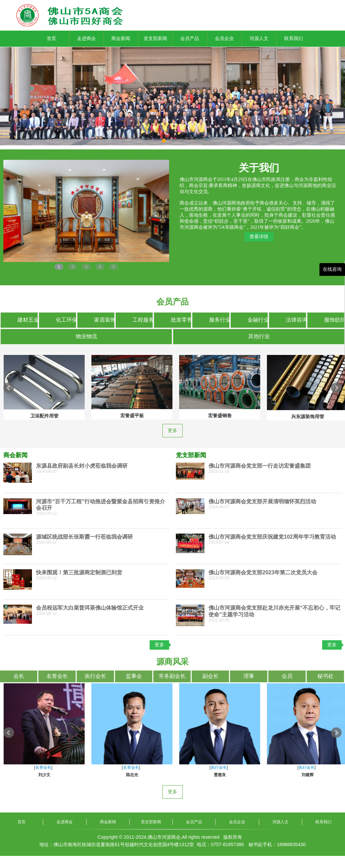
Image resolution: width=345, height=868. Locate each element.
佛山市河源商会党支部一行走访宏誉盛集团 (260, 466)
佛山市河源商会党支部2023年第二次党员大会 (263, 572)
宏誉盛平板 (41, 415)
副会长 (210, 676)
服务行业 (219, 320)
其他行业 (259, 336)
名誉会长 (57, 676)
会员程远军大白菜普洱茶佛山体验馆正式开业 (90, 608)
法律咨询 (296, 320)
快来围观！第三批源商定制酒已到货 (79, 572)
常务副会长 (172, 676)
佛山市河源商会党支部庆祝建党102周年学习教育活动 (272, 537)
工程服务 (143, 320)
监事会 (134, 676)
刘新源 (216, 775)
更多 (172, 430)
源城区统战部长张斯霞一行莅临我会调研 (84, 537)
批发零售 (181, 320)
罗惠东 (128, 775)
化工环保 (66, 320)
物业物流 (86, 336)
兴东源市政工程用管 (304, 414)
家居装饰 (104, 320)
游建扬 (304, 775)
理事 (249, 676)
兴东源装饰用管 (216, 417)
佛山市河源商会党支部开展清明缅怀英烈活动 (262, 501)
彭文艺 (41, 775)
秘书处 (325, 676)
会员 (287, 676)
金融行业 (258, 320)
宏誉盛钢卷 (128, 415)
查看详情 (259, 237)
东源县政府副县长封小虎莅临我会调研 (82, 466)
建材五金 (28, 320)
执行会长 (95, 676)
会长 (19, 676)
